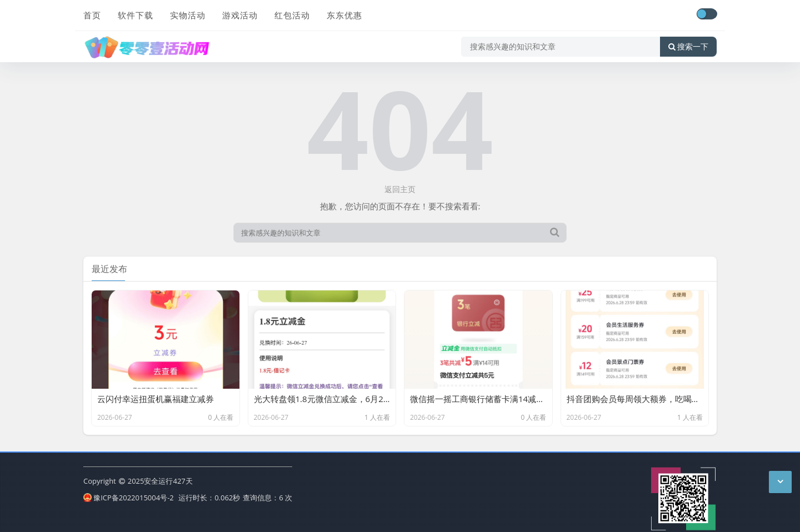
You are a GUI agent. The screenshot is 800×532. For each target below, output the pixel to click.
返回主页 (400, 189)
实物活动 (188, 15)
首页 (92, 15)
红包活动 (292, 15)
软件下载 (136, 15)
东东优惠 (344, 15)
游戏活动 (240, 15)
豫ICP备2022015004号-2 (129, 498)
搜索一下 (688, 47)
